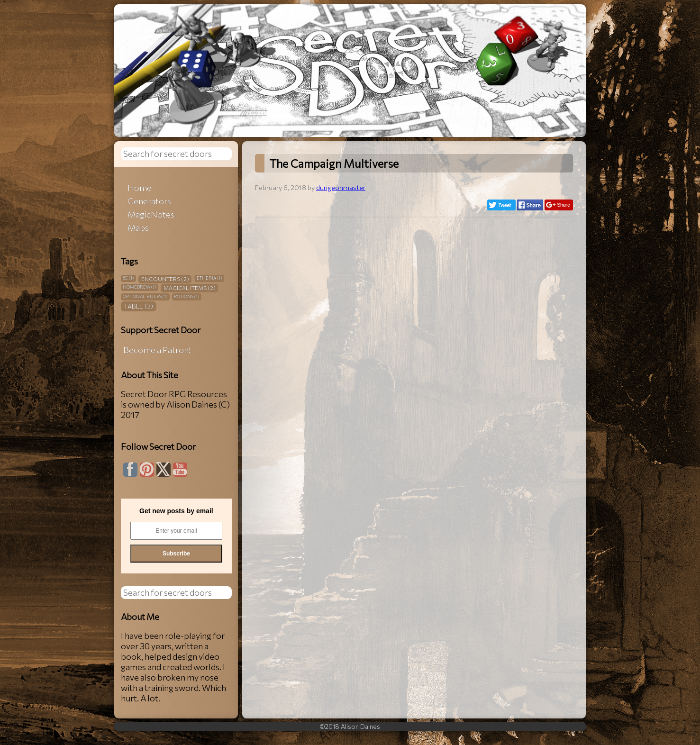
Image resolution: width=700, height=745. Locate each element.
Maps (138, 227)
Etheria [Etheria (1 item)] (209, 278)
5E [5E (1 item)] (128, 278)
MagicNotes (151, 214)
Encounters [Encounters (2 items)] (165, 279)
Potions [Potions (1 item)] (186, 296)
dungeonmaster (341, 187)
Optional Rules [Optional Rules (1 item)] (145, 296)
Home (140, 188)
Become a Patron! (157, 350)
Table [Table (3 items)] (138, 306)
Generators (149, 201)
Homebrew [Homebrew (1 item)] (139, 287)
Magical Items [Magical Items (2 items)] (190, 288)
